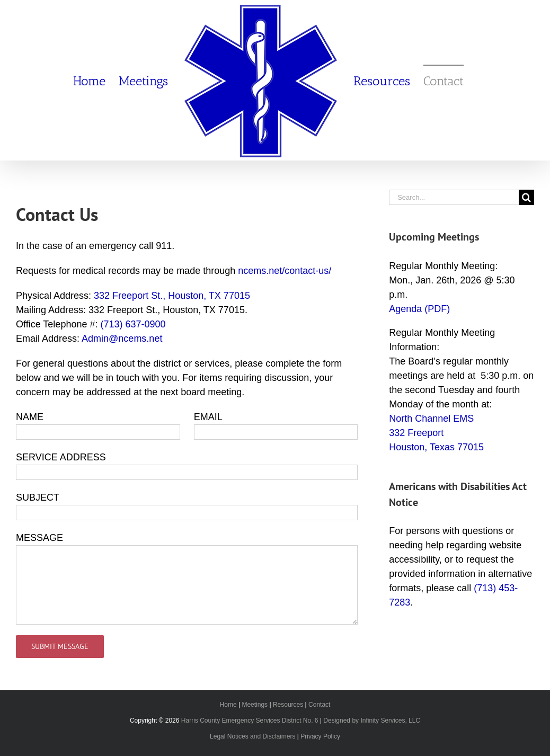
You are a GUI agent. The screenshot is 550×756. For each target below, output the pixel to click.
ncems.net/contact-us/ (285, 271)
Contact (319, 705)
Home (228, 705)
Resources (288, 705)
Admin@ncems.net (122, 339)
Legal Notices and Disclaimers (252, 736)
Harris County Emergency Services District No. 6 (250, 721)
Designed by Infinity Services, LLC (372, 721)
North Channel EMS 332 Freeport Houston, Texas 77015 (436, 433)
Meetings (255, 705)
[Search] (526, 197)
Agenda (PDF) (419, 309)
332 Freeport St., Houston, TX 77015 (172, 296)
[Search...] (454, 197)
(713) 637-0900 (133, 324)
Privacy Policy (320, 736)
